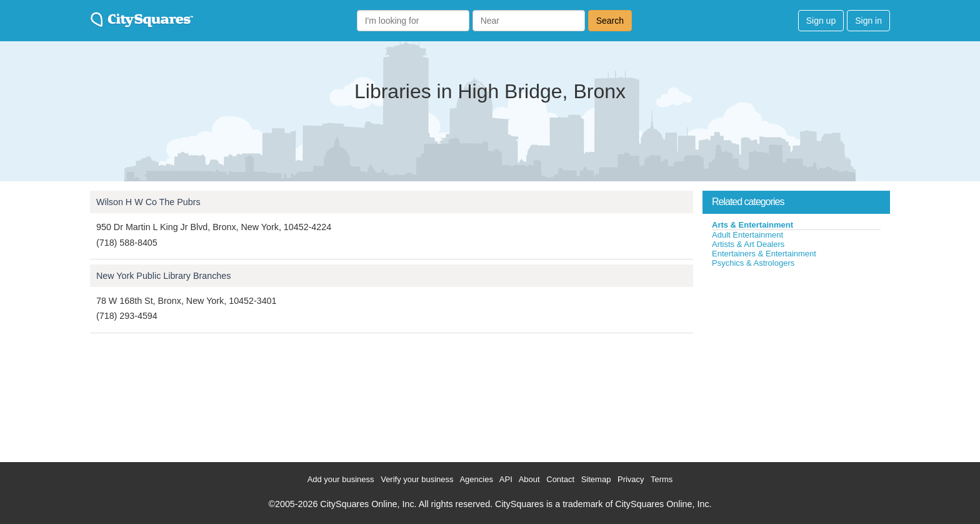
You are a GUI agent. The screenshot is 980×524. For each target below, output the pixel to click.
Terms (662, 479)
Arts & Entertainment (752, 225)
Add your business (341, 479)
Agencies (476, 479)
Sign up (821, 21)
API (506, 479)
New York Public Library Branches (163, 276)
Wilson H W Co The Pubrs (148, 202)
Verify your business (417, 479)
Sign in (868, 21)
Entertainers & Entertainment (764, 254)
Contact (560, 479)
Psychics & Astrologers (753, 263)
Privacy (631, 479)
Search (610, 21)
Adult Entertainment (747, 235)
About (529, 479)
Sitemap (596, 479)
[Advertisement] (796, 362)
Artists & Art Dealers (748, 244)
